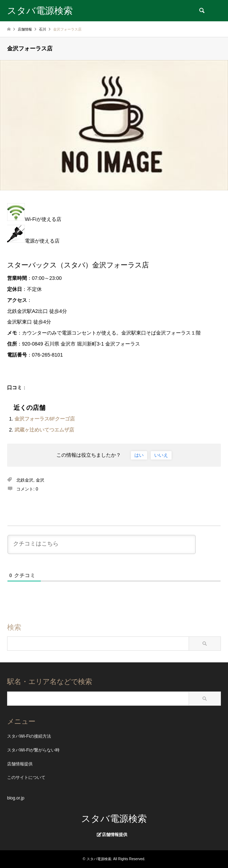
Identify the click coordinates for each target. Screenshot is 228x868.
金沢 (40, 480)
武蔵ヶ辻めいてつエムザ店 (44, 430)
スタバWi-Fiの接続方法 (29, 736)
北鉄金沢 (25, 480)
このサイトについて (26, 777)
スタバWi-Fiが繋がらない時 (33, 750)
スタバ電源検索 (114, 819)
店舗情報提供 (20, 764)
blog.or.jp (16, 798)
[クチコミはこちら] (102, 544)
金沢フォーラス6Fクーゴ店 (45, 419)
